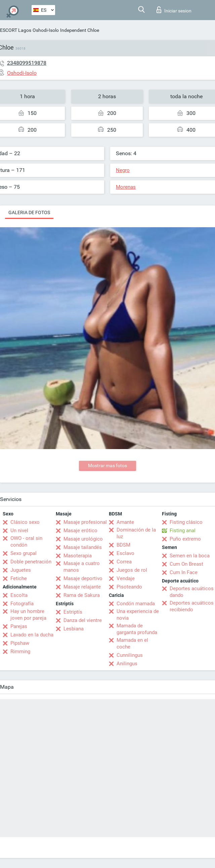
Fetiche (19, 578)
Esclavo (125, 553)
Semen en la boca (190, 556)
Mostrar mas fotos (107, 466)
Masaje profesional (85, 522)
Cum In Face (184, 572)
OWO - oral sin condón (26, 542)
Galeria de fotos (29, 212)
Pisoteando (129, 587)
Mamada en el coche (132, 643)
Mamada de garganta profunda (137, 629)
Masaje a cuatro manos (82, 567)
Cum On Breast (186, 564)
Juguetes (21, 570)
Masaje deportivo (83, 578)
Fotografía (22, 604)
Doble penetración (31, 562)
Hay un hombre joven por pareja (28, 615)
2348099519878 (27, 63)
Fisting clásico (186, 522)
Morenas (126, 187)
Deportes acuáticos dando (192, 592)
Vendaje (126, 578)
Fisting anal (183, 531)
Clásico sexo (25, 522)
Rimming (20, 652)
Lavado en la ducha (32, 635)
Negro (123, 170)
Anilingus (127, 664)
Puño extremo (185, 539)
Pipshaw (20, 643)
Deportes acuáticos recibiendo (192, 606)
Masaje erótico (80, 531)
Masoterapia (78, 556)
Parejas (19, 626)
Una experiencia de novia (138, 615)
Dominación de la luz (136, 533)
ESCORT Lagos (16, 30)
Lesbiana (74, 629)
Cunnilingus (130, 655)
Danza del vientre (83, 620)
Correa (124, 562)
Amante (125, 522)
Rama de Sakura (82, 595)
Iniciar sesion (174, 10)
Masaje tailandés (83, 547)
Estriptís (73, 612)
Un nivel (19, 531)
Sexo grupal (24, 553)
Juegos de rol (132, 570)
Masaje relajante (82, 587)
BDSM (123, 545)
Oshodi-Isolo (46, 30)
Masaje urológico (83, 539)
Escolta (19, 595)
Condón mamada (136, 604)
